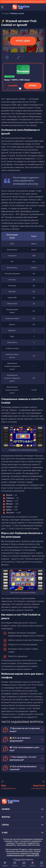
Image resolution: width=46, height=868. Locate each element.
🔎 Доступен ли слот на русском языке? (25, 730)
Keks (9, 787)
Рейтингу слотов (17, 13)
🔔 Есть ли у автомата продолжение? (20, 739)
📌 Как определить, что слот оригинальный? (23, 758)
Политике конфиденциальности (23, 854)
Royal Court (38, 787)
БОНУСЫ (6, 817)
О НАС (5, 833)
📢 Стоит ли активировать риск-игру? (25, 749)
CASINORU (15, 87)
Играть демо (23, 41)
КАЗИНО (6, 809)
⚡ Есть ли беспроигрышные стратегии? (23, 768)
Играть (33, 86)
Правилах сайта (32, 855)
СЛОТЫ (5, 825)
